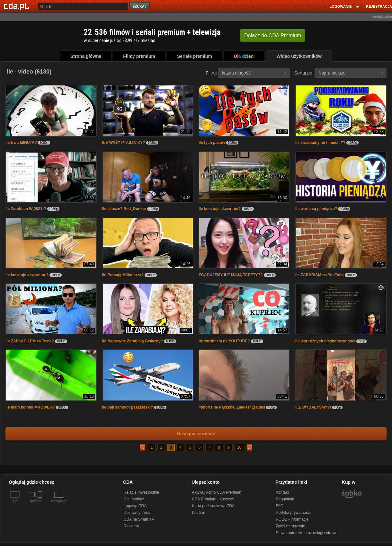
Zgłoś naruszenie (290, 526)
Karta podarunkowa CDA (213, 506)
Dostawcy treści (137, 513)
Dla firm (198, 513)
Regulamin (285, 499)
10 (239, 447)
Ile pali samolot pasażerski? (128, 407)
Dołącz (273, 35)
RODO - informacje (292, 519)
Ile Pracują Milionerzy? (123, 275)
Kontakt (282, 492)
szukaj (140, 7)
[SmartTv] (41, 505)
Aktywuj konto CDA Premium (216, 492)
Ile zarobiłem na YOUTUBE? (224, 341)
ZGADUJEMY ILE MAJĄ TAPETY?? (231, 275)
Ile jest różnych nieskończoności (325, 341)
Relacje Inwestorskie (141, 492)
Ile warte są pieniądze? (316, 209)
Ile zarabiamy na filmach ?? (320, 143)
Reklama (131, 526)
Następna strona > (192, 434)
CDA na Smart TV (139, 519)
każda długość (254, 73)
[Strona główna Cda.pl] (17, 6)
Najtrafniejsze (351, 73)
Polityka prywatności (293, 513)
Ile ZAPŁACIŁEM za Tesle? (30, 341)
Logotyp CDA (135, 506)
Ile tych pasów (212, 143)
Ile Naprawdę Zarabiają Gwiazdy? (133, 341)
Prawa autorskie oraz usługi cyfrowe (307, 533)
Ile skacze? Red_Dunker (124, 209)
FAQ (280, 506)
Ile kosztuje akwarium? (220, 209)
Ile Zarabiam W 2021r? (26, 209)
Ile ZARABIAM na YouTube (320, 275)
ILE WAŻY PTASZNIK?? (124, 143)
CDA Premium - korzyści (213, 499)
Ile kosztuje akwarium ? (27, 275)
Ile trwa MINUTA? (21, 143)
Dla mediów (134, 499)
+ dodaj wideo (381, 17)
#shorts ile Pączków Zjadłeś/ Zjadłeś (232, 407)
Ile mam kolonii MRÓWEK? (30, 407)
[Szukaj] (83, 6)
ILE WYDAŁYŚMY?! (313, 407)
